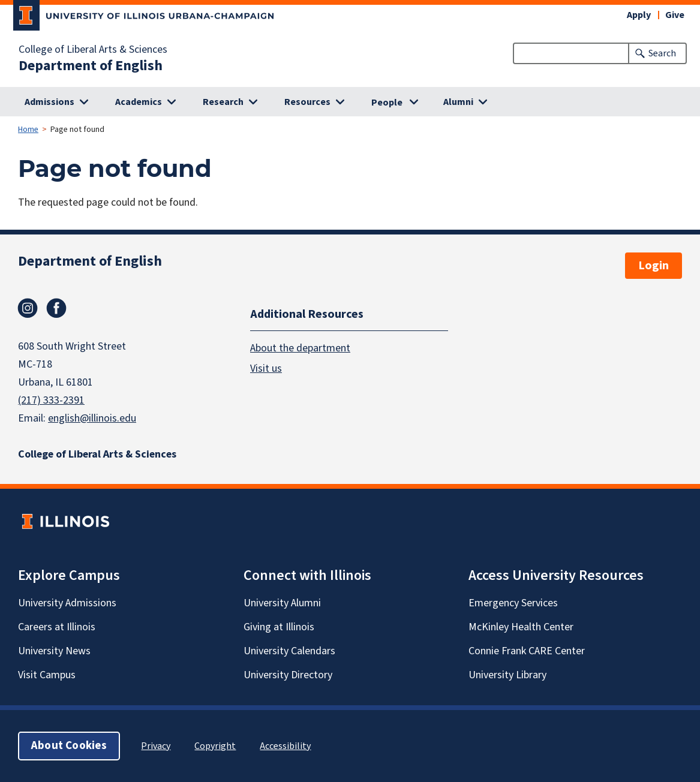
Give (675, 15)
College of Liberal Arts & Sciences (93, 50)
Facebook (56, 308)
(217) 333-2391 (51, 400)
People (387, 103)
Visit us (266, 369)
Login (654, 266)
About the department (300, 348)
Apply (639, 15)
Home (28, 130)
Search (662, 53)
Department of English (91, 66)
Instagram (28, 308)
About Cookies (69, 746)
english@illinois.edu (92, 418)
